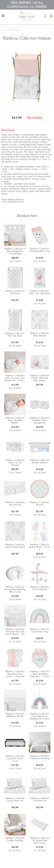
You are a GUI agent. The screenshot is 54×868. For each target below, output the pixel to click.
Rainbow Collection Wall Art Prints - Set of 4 (40, 547)
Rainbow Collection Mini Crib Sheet (15, 334)
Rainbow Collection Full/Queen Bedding (40, 757)
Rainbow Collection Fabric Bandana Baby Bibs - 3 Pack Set (40, 674)
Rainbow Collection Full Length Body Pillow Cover (40, 840)
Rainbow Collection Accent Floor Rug (40, 630)
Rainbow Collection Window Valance (40, 461)
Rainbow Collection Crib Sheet (15, 292)
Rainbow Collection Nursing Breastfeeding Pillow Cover (15, 589)
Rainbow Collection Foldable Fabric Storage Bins (40, 420)
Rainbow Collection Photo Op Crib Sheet (40, 292)
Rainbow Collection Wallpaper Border (15, 715)
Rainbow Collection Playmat (40, 504)
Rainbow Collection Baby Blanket (40, 334)
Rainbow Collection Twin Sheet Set (40, 799)
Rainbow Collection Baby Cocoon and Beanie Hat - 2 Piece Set (15, 378)
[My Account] (45, 16)
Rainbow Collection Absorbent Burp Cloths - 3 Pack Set (15, 674)
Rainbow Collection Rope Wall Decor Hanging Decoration (40, 716)
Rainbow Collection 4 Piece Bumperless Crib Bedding (15, 251)
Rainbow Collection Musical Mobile (40, 588)
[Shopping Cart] (51, 16)
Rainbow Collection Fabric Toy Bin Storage (15, 462)
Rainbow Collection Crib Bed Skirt (15, 503)
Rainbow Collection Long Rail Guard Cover (15, 758)
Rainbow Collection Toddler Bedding (15, 839)
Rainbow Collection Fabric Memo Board (15, 546)
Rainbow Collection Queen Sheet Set (15, 799)
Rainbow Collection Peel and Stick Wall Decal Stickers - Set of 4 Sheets (15, 632)
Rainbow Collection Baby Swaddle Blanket (15, 420)
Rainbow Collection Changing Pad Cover (40, 250)
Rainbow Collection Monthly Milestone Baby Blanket (40, 378)
